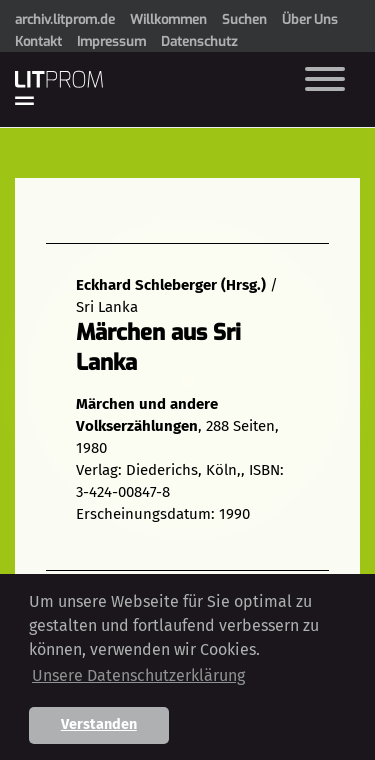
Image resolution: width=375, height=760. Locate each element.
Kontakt (38, 41)
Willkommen (168, 19)
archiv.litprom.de (65, 19)
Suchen (244, 19)
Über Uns (310, 19)
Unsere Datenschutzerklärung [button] (138, 675)
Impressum (111, 41)
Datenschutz (199, 41)
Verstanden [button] (99, 724)
